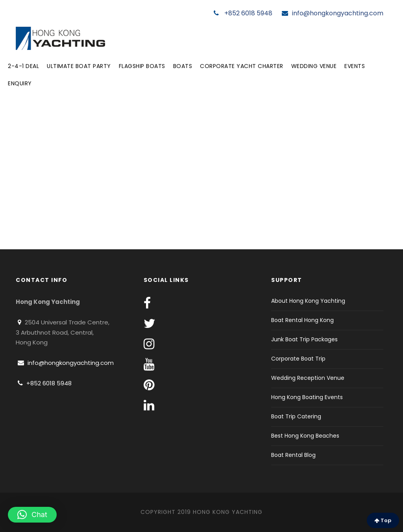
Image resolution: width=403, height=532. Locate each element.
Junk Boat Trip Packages (304, 339)
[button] (32, 515)
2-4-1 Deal (23, 66)
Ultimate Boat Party (79, 66)
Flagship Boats (142, 66)
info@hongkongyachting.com (333, 13)
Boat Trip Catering (296, 416)
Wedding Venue (314, 66)
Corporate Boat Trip (298, 359)
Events (355, 66)
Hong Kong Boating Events (307, 397)
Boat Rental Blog (293, 455)
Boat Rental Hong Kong (302, 320)
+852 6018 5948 (243, 13)
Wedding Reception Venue (308, 378)
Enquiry (20, 83)
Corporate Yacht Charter (242, 66)
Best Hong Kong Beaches (305, 436)
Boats (183, 66)
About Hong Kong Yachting (308, 301)
